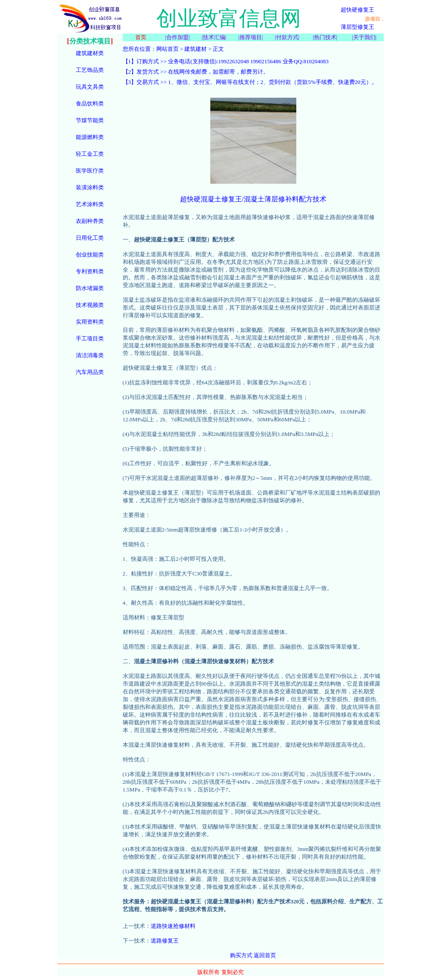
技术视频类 (90, 305)
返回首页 (265, 955)
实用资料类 (90, 322)
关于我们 (364, 37)
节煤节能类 (90, 120)
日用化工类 (90, 238)
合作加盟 (177, 37)
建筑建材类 (90, 53)
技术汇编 (214, 37)
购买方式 (241, 955)
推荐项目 (251, 37)
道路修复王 (165, 941)
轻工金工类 (90, 154)
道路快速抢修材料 (173, 926)
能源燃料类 (90, 137)
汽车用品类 (90, 372)
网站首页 (168, 49)
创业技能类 (90, 255)
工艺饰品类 (90, 70)
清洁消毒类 (90, 355)
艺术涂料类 (90, 204)
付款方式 (287, 37)
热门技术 (325, 37)
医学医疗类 (90, 171)
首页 (141, 37)
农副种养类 (90, 221)
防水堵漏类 (90, 288)
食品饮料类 (90, 104)
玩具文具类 (90, 87)
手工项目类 (90, 339)
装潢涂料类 (90, 187)
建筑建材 (196, 49)
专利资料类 (90, 271)
